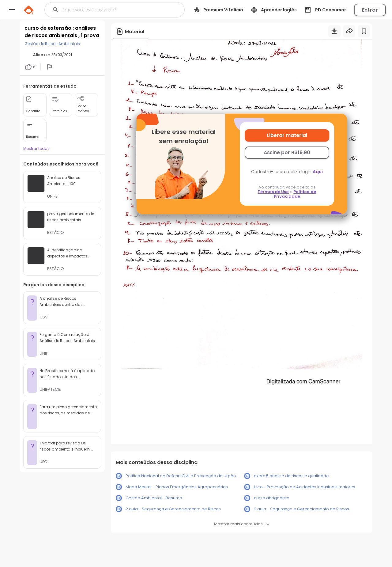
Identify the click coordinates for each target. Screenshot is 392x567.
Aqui (318, 172)
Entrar (370, 10)
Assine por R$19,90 (287, 152)
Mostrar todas (36, 148)
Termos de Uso (273, 192)
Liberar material (287, 135)
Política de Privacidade (295, 194)
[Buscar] (111, 10)
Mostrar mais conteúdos (242, 524)
